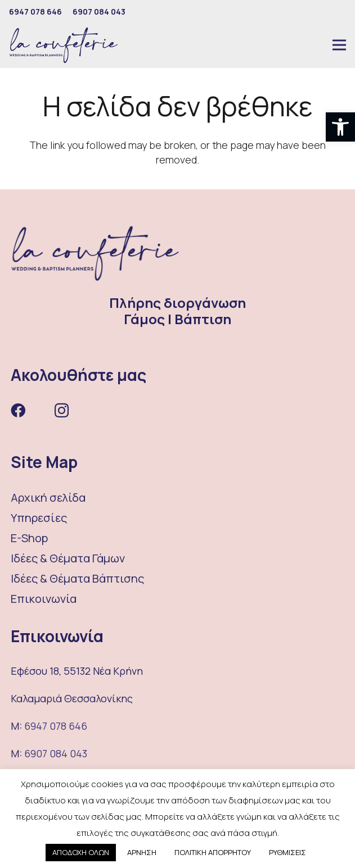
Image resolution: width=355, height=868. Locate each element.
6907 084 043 (56, 753)
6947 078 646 (56, 726)
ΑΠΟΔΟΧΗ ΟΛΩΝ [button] (81, 852)
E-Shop (29, 538)
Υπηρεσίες (39, 518)
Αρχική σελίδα (48, 497)
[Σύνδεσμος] (64, 45)
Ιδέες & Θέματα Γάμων (68, 558)
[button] (340, 127)
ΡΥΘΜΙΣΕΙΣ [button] (287, 852)
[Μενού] (339, 45)
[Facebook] (18, 410)
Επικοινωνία (44, 599)
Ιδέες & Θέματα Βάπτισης (77, 578)
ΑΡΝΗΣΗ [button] (142, 852)
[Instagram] (62, 411)
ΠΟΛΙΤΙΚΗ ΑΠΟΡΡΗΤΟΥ (213, 852)
